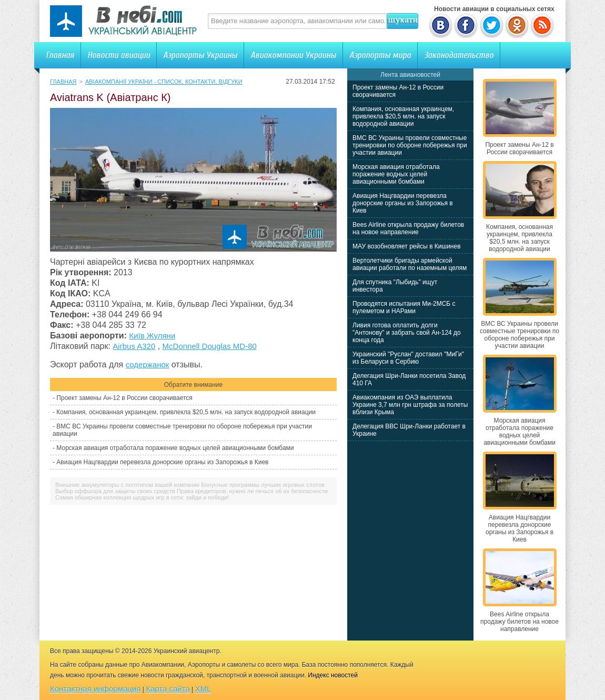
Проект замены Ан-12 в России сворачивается (124, 398)
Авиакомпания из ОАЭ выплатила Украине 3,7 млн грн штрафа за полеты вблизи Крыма (410, 405)
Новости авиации (119, 55)
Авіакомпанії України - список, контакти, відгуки (164, 82)
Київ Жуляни (152, 336)
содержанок (148, 364)
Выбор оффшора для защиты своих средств (115, 491)
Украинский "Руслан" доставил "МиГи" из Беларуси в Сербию (408, 358)
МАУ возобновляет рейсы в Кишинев (407, 246)
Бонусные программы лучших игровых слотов (263, 485)
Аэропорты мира (380, 55)
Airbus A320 (134, 346)
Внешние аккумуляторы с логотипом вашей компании (127, 485)
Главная (60, 55)
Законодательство (459, 55)
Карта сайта (168, 689)
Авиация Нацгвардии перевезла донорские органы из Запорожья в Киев (162, 462)
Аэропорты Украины (200, 55)
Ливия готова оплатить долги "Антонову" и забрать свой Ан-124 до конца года (407, 333)
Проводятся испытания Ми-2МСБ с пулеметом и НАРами (404, 307)
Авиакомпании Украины (293, 55)
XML (203, 689)
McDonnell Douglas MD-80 (210, 346)
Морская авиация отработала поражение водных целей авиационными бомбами (175, 448)
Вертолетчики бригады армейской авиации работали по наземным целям (410, 264)
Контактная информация (95, 689)
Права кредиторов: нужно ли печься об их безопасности (252, 491)
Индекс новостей (333, 675)
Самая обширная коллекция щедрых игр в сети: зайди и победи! (142, 497)
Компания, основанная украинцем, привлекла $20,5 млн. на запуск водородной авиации (186, 412)
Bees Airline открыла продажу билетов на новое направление (408, 228)
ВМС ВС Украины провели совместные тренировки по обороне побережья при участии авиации (410, 145)
